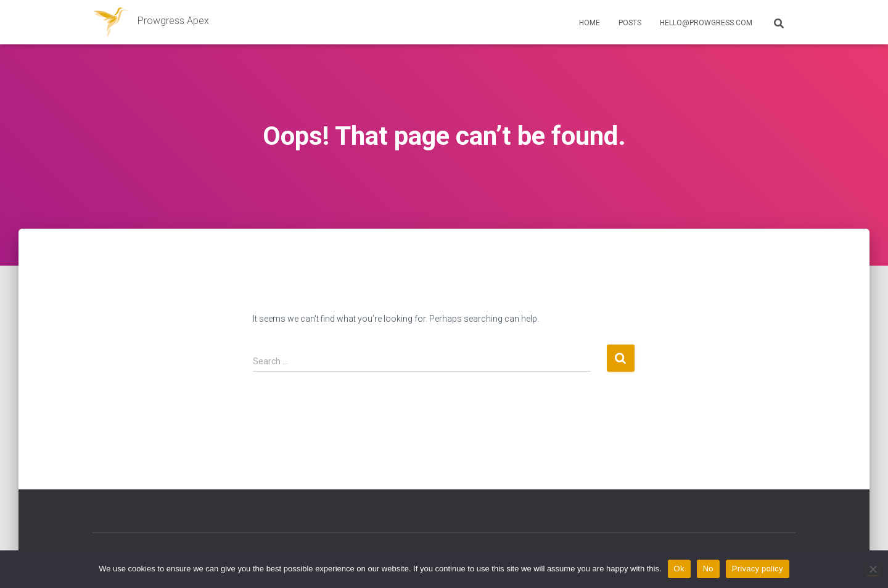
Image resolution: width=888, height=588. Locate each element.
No (708, 569)
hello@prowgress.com (706, 23)
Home (590, 23)
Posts (630, 23)
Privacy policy (758, 569)
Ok (679, 569)
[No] (873, 569)
